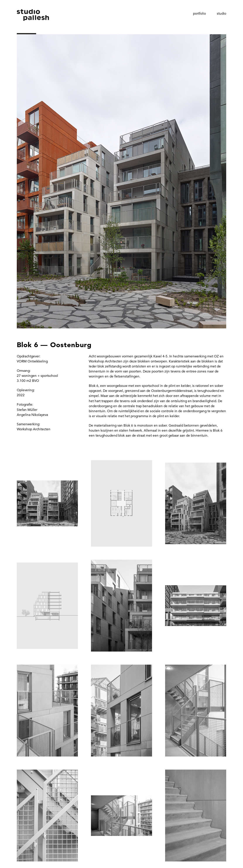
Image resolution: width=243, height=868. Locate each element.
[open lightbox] (121, 171)
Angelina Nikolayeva (32, 415)
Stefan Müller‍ (27, 410)
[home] (33, 21)
